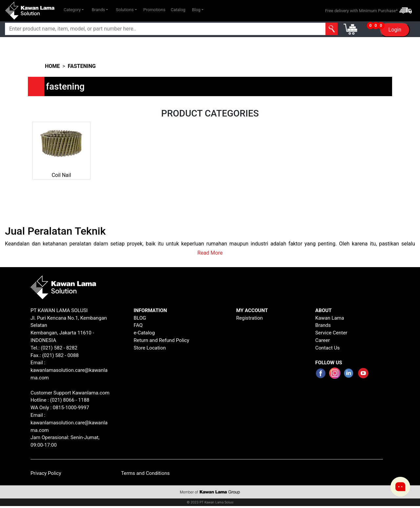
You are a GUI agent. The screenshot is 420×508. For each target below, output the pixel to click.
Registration (250, 318)
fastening (82, 66)
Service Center (331, 333)
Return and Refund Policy (161, 340)
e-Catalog (144, 333)
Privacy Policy (46, 473)
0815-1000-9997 (71, 408)
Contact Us (328, 348)
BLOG (140, 318)
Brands (323, 325)
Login (395, 30)
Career (323, 340)
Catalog (178, 10)
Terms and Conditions (145, 473)
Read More (210, 253)
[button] (74, 10)
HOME (52, 66)
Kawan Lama (330, 318)
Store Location (150, 348)
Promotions (154, 10)
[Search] (146, 29)
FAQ (138, 325)
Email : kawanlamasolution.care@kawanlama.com (69, 423)
